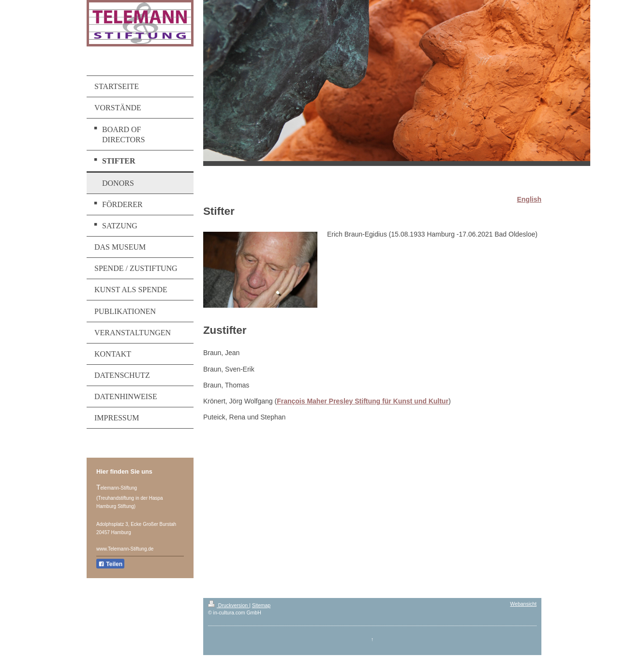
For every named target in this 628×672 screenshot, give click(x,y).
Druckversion (229, 605)
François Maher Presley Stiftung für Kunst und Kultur (363, 401)
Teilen (110, 564)
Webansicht (523, 604)
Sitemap (262, 605)
